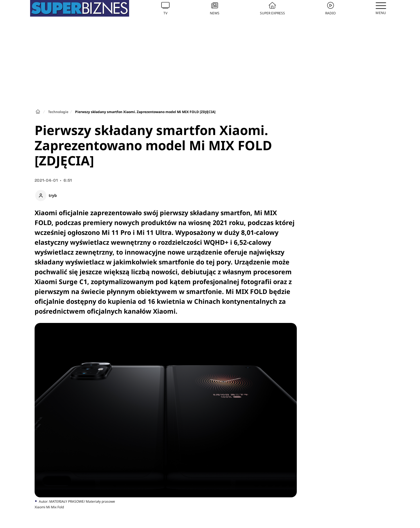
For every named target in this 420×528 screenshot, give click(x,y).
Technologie (58, 112)
